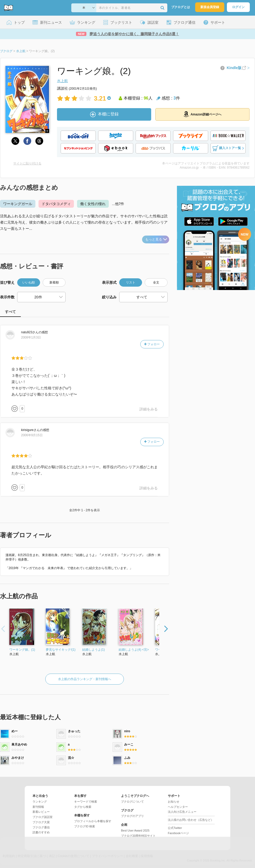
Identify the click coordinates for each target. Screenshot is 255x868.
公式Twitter (175, 828)
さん (30, 332)
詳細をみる (149, 409)
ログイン (238, 7)
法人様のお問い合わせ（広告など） (191, 820)
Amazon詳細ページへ (202, 114)
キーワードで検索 (86, 802)
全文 (156, 282)
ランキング (40, 802)
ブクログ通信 (41, 827)
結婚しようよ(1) (94, 650)
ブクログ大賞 (41, 822)
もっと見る (156, 239)
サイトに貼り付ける (27, 163)
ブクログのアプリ (132, 816)
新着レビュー (41, 812)
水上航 (62, 81)
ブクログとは (181, 7)
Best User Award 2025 (135, 830)
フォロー (152, 344)
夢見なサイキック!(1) (61, 650)
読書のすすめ (41, 832)
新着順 (54, 282)
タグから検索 (83, 807)
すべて (10, 312)
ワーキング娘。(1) (22, 650)
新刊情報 (38, 807)
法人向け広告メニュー (182, 812)
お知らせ (174, 802)
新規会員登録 (210, 7)
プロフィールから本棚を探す (93, 821)
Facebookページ (178, 833)
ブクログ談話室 (43, 817)
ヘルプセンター (178, 807)
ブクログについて (132, 802)
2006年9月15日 (32, 435)
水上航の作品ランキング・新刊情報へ (85, 679)
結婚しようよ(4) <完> (134, 650)
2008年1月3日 (31, 337)
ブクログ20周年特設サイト (138, 836)
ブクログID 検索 (85, 826)
